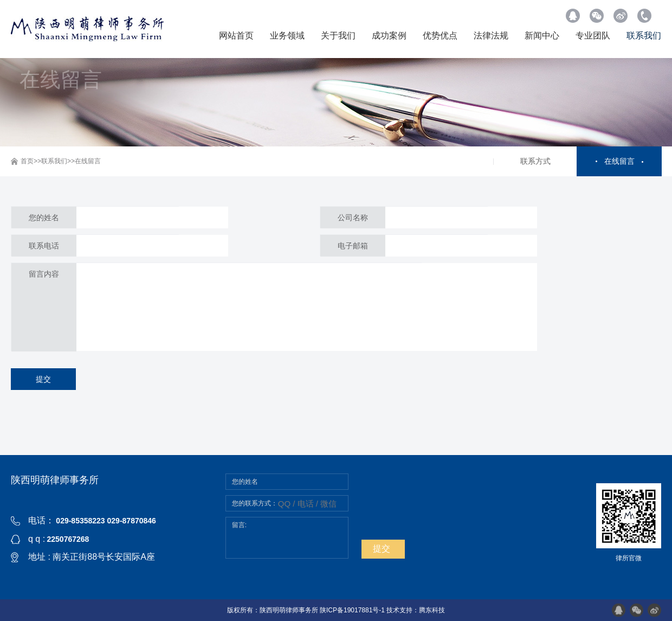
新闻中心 (542, 36)
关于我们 (338, 36)
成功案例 (389, 36)
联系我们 (644, 36)
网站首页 (236, 36)
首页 (27, 161)
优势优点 (440, 36)
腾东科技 (432, 610)
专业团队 (593, 36)
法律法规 (491, 36)
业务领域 (287, 36)
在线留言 (88, 161)
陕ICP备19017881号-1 (352, 610)
